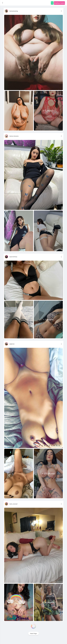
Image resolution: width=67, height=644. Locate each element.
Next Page (34, 633)
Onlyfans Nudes (59, 3)
